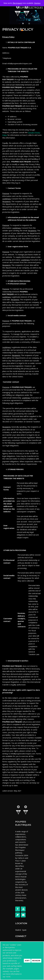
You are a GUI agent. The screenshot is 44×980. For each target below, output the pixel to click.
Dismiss (37, 3)
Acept (27, 961)
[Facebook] (18, 909)
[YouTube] (23, 909)
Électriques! (17, 3)
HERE (8, 977)
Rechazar (36, 961)
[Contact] (23, 915)
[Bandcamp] (18, 915)
